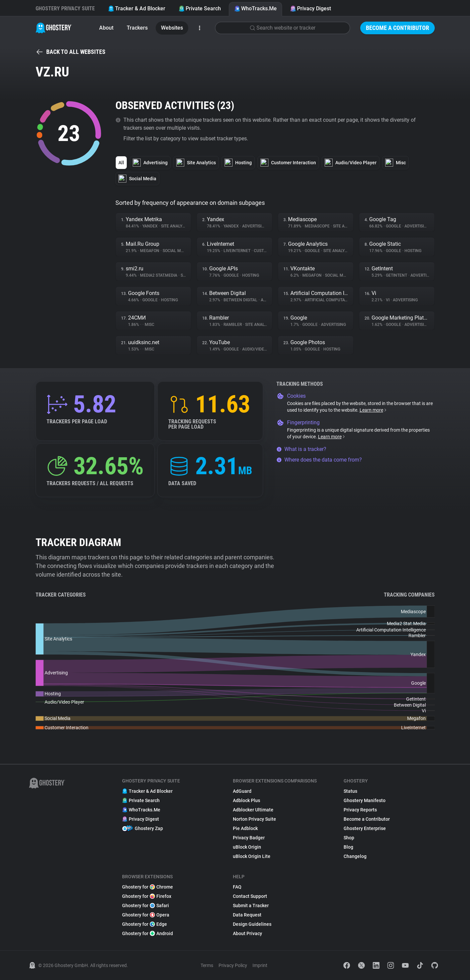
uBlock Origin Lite (252, 856)
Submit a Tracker (251, 906)
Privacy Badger (249, 838)
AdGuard (242, 791)
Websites (172, 28)
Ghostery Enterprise (365, 828)
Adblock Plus (246, 800)
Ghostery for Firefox (147, 896)
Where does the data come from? (319, 460)
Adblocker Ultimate (253, 810)
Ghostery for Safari (146, 906)
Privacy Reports (360, 810)
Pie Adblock (245, 828)
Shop (349, 838)
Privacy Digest (311, 8)
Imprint (260, 965)
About (106, 28)
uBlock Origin (247, 847)
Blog (348, 847)
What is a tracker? (301, 449)
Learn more (373, 410)
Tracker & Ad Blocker (137, 8)
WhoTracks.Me (255, 8)
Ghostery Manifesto (365, 800)
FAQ (237, 887)
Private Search (200, 8)
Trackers (137, 28)
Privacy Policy (233, 965)
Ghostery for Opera (146, 915)
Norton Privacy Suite (254, 819)
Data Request (247, 915)
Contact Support (250, 896)
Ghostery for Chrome (148, 887)
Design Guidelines (252, 924)
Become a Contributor (397, 28)
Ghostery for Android (148, 933)
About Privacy (247, 933)
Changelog (355, 856)
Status (350, 791)
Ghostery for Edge (145, 924)
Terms (207, 965)
